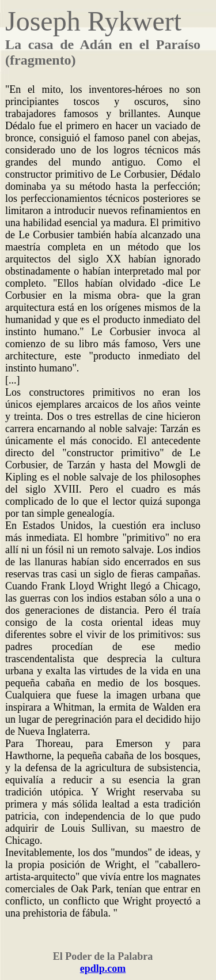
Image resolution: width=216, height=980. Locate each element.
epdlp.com (103, 968)
